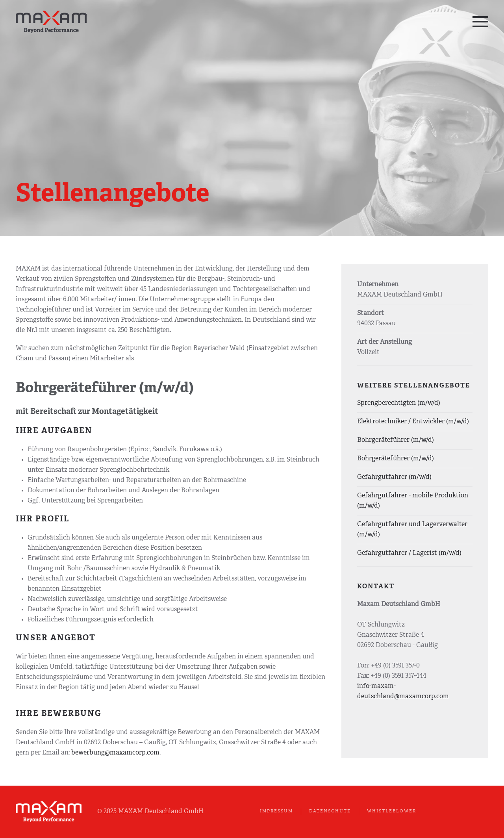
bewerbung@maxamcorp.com (115, 753)
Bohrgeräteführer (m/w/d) (396, 440)
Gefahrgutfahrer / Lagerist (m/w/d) (409, 553)
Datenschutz (330, 811)
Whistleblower (392, 811)
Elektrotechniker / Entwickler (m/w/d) (413, 422)
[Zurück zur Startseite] (52, 22)
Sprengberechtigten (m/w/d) (399, 403)
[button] (480, 22)
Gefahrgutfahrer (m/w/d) (394, 477)
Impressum (276, 811)
